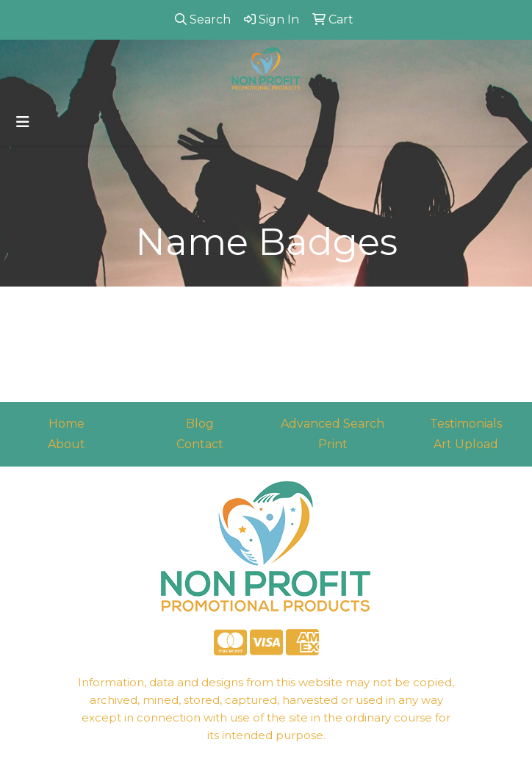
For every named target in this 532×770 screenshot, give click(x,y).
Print (333, 444)
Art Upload (466, 444)
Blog (200, 424)
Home (66, 424)
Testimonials (466, 424)
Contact (200, 444)
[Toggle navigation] (23, 122)
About (66, 444)
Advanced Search (332, 424)
